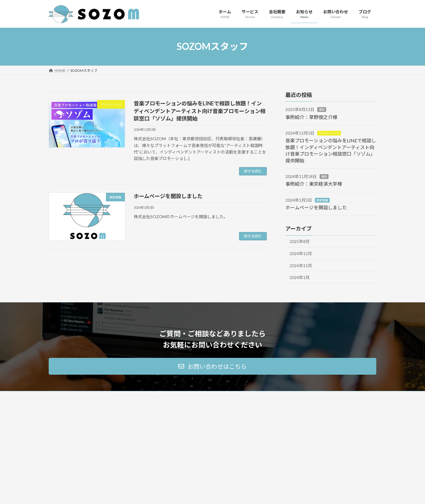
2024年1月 (300, 277)
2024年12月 (301, 253)
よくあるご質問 (177, 461)
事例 (322, 110)
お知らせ (284, 440)
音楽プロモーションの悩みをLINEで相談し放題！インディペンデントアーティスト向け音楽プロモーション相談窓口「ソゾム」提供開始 (200, 111)
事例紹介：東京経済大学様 (314, 184)
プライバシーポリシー (294, 461)
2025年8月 (300, 241)
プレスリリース (329, 133)
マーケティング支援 (180, 420)
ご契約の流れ (175, 451)
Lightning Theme (211, 494)
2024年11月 (301, 265)
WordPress (181, 494)
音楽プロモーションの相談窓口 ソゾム (195, 440)
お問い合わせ (287, 430)
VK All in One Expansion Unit (251, 494)
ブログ (282, 451)
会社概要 (284, 420)
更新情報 (322, 200)
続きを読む (253, 171)
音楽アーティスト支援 (182, 430)
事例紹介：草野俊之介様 (311, 117)
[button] (212, 366)
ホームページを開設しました (168, 196)
